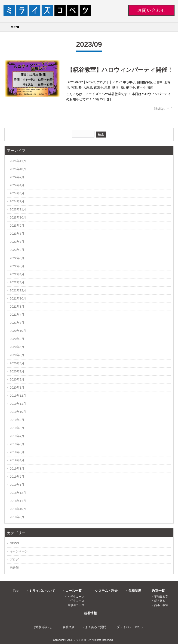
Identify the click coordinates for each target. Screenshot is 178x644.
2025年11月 (18, 161)
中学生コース (76, 601)
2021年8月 (17, 307)
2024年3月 (17, 193)
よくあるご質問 (96, 627)
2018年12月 (18, 493)
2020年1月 (17, 388)
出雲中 (158, 82)
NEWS (91, 82)
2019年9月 (17, 420)
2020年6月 (17, 347)
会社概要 (69, 627)
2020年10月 (18, 331)
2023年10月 (18, 217)
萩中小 (141, 88)
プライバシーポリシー (132, 627)
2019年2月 (17, 477)
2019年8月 (17, 428)
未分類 (14, 568)
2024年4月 (17, 185)
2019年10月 (18, 412)
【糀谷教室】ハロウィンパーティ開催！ (120, 70)
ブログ (101, 82)
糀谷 (107, 88)
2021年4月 (17, 315)
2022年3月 (17, 282)
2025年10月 (18, 169)
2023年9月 (17, 226)
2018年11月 (18, 501)
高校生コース (76, 605)
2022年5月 (17, 266)
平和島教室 (161, 597)
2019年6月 (17, 444)
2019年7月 (17, 436)
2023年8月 (17, 234)
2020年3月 (17, 371)
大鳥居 (88, 88)
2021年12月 (18, 290)
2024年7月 (17, 177)
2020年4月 (17, 363)
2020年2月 (17, 379)
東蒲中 (98, 88)
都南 (150, 88)
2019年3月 (17, 469)
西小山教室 (161, 605)
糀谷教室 (160, 601)
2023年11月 (18, 209)
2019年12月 (18, 396)
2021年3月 (17, 323)
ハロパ (117, 82)
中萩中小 (129, 82)
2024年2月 (17, 201)
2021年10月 (18, 298)
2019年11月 (18, 404)
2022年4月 (17, 274)
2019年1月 (17, 485)
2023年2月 (17, 250)
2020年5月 (17, 355)
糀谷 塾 (118, 88)
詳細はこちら (164, 109)
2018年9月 (17, 517)
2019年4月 (17, 460)
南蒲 (74, 88)
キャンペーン (19, 551)
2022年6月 (17, 258)
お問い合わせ (43, 627)
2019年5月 (17, 452)
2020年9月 (17, 339)
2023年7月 (17, 242)
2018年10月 (18, 509)
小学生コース (76, 597)
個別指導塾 (144, 82)
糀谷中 (130, 88)
